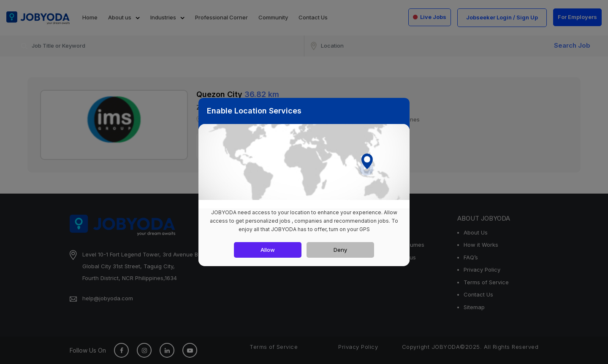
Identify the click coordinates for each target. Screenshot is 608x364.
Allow (268, 250)
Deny (340, 250)
